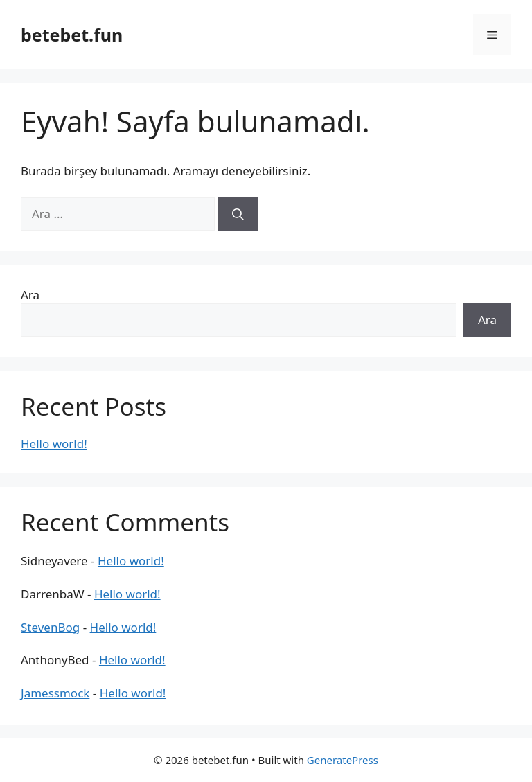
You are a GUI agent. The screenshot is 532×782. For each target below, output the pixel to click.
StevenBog (50, 627)
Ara (30, 295)
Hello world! (54, 444)
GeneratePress (343, 760)
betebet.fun (72, 35)
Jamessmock (55, 693)
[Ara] (238, 214)
